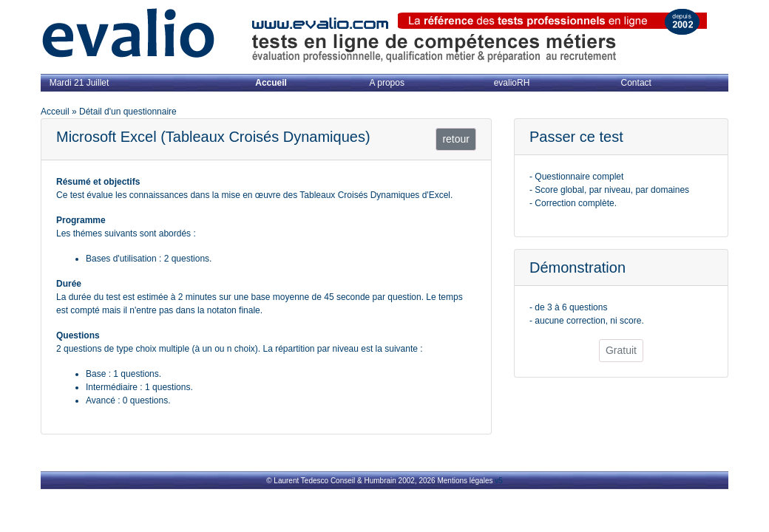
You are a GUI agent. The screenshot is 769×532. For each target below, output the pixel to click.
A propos (387, 83)
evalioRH (512, 83)
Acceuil (55, 112)
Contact (636, 83)
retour (456, 139)
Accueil (271, 83)
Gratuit (621, 350)
